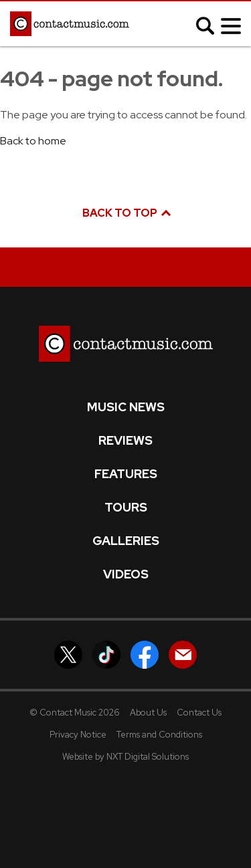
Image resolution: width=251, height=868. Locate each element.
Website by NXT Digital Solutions (125, 757)
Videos (126, 574)
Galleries (126, 541)
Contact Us (199, 713)
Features (126, 474)
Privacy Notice (78, 735)
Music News (126, 407)
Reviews (125, 441)
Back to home (33, 141)
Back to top (126, 213)
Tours (126, 508)
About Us (148, 713)
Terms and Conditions (159, 735)
